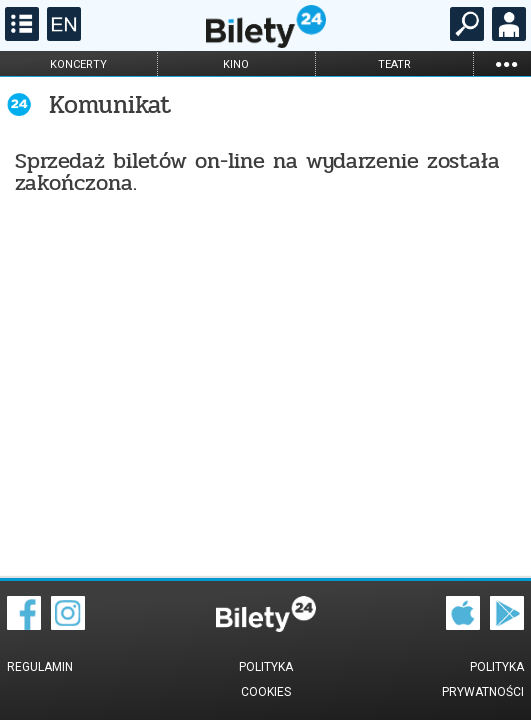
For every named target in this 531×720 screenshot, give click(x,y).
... (506, 63)
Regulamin (40, 667)
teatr (394, 64)
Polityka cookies (266, 679)
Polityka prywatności (483, 679)
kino (236, 64)
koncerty (78, 64)
